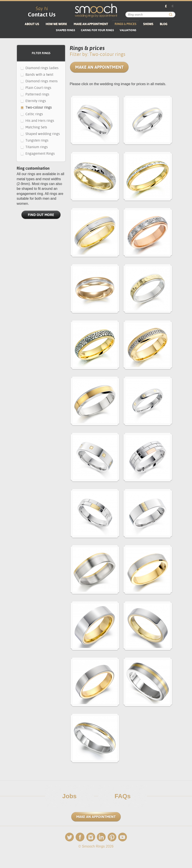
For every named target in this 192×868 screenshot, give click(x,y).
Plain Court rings (38, 88)
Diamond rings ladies (42, 68)
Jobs (69, 796)
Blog (164, 24)
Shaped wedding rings (43, 134)
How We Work (56, 24)
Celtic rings (34, 114)
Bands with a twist (39, 75)
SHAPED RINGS (66, 30)
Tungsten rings (37, 140)
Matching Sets (36, 127)
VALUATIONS (128, 30)
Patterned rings (37, 94)
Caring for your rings (97, 30)
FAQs (123, 796)
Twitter (69, 837)
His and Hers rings (40, 121)
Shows (148, 24)
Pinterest (112, 837)
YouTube (123, 837)
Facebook (80, 837)
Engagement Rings (40, 154)
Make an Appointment (91, 24)
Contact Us (42, 14)
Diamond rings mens (42, 81)
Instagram (91, 837)
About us (32, 24)
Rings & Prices (125, 24)
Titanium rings (37, 147)
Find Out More (41, 215)
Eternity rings (36, 101)
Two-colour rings (39, 107)
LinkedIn (101, 837)
